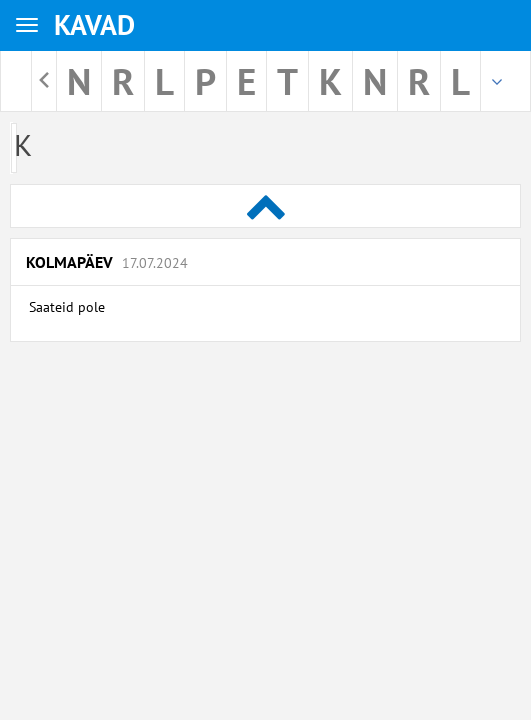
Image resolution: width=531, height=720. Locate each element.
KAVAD (94, 24)
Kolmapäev (107, 262)
